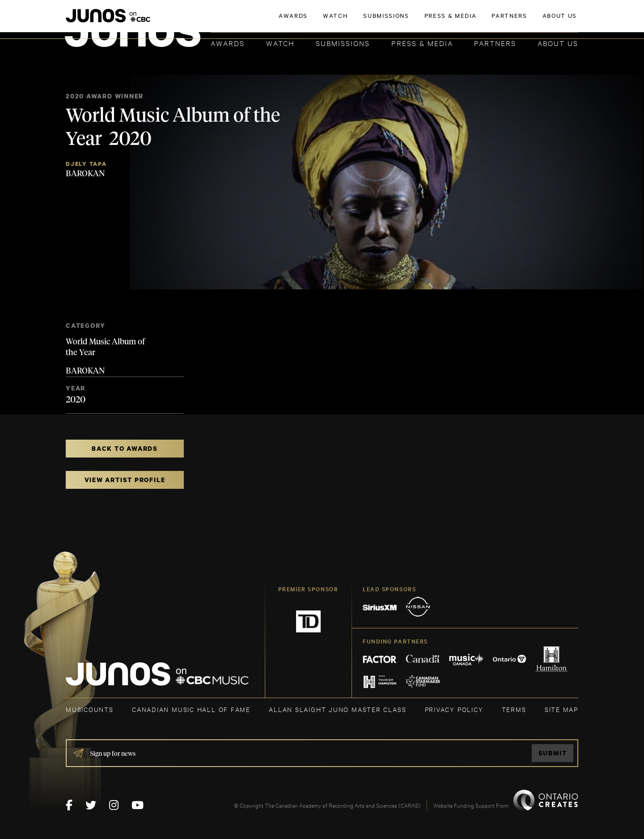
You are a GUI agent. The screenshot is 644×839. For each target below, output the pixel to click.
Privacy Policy (454, 709)
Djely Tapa (86, 164)
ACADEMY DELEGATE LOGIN (536, 21)
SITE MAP (561, 709)
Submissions (343, 43)
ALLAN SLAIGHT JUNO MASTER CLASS (337, 709)
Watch (280, 43)
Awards (228, 43)
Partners (495, 43)
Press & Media (422, 43)
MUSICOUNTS (90, 709)
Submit (553, 753)
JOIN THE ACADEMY (454, 21)
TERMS (514, 709)
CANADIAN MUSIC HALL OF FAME (191, 709)
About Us (558, 43)
